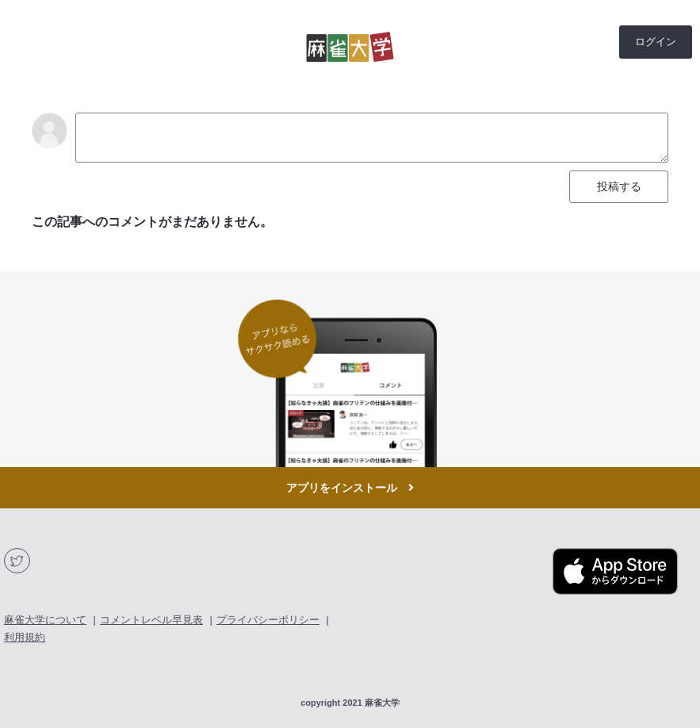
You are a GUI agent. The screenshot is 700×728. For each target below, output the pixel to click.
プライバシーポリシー (268, 620)
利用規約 (25, 637)
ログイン (656, 42)
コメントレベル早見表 (151, 620)
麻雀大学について (45, 620)
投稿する (619, 186)
